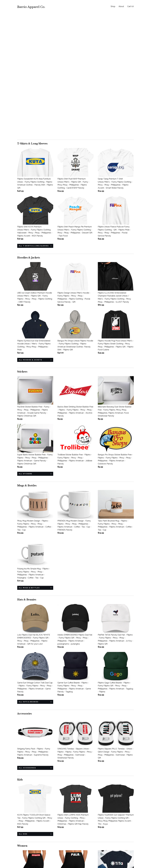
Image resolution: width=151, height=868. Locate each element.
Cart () (131, 6)
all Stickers (25, 350)
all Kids (23, 710)
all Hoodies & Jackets (30, 236)
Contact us (22, 859)
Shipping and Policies (26, 856)
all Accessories (27, 644)
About (121, 6)
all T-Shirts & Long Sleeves (34, 122)
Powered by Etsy (118, 856)
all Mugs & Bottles (29, 464)
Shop (113, 6)
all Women (24, 824)
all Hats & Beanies (29, 578)
